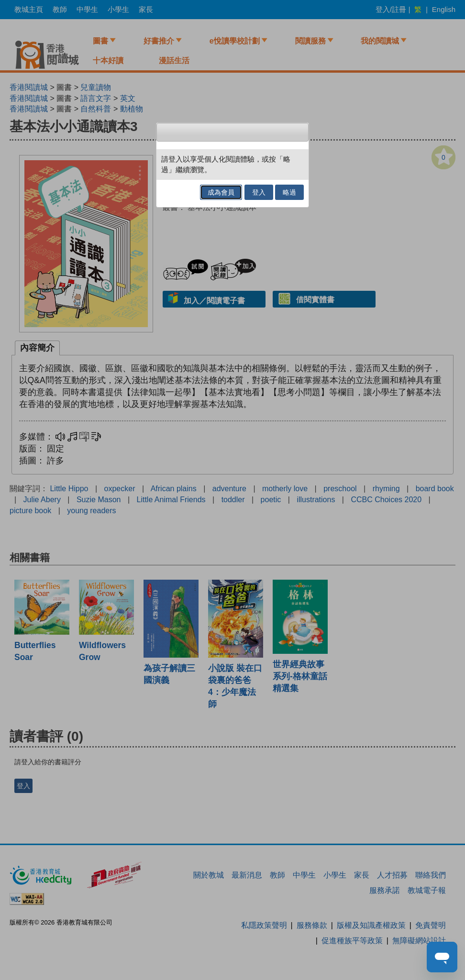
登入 (259, 192)
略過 (289, 192)
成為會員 (221, 192)
